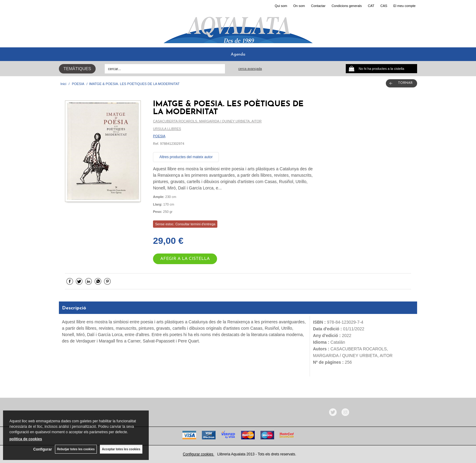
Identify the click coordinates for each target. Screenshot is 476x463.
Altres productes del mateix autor (186, 157)
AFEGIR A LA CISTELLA (185, 259)
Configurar (43, 449)
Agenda (238, 54)
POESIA (159, 136)
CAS (384, 6)
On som (299, 6)
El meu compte (405, 6)
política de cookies (26, 439)
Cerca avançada (250, 69)
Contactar (318, 6)
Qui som (281, 6)
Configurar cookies (198, 454)
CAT (371, 6)
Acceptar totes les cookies (121, 449)
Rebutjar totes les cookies (76, 449)
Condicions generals (347, 6)
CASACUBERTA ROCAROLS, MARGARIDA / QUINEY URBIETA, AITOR (207, 121)
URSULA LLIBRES (167, 129)
